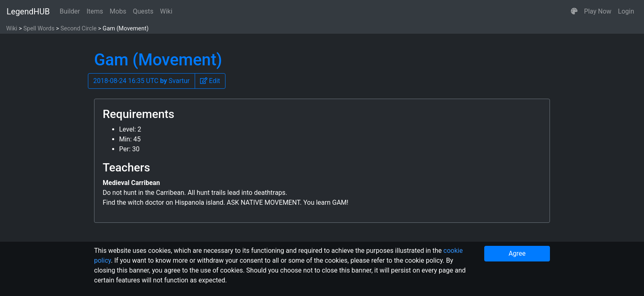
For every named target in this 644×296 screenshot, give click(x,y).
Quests (143, 11)
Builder (70, 11)
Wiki (166, 11)
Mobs (118, 11)
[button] (574, 12)
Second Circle (78, 29)
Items (95, 11)
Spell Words (39, 29)
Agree (517, 253)
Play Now (598, 11)
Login (626, 11)
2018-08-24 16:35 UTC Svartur (141, 81)
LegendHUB (28, 12)
